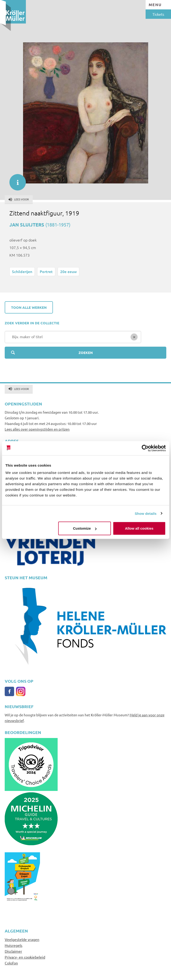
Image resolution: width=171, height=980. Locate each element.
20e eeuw (68, 271)
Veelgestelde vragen (22, 939)
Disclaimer (13, 951)
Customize (85, 528)
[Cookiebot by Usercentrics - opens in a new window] (145, 448)
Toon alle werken (29, 307)
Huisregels (14, 945)
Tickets (158, 14)
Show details (146, 513)
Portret (46, 271)
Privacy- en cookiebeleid (25, 957)
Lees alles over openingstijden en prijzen (37, 429)
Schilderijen (22, 271)
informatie (15, 180)
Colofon (11, 963)
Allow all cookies (139, 528)
